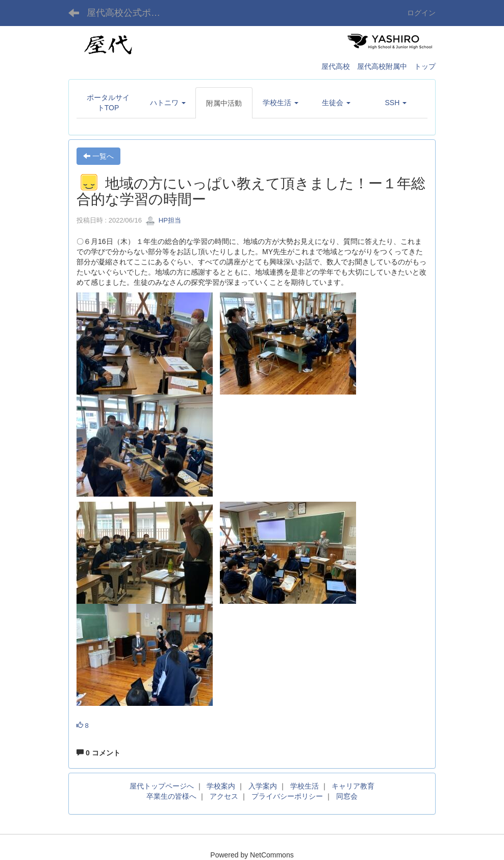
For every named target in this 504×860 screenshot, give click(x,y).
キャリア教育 (353, 786)
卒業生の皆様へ (171, 796)
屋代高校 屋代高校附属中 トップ (379, 66)
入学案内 (263, 786)
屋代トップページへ (162, 786)
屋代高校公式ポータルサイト (130, 13)
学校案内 (221, 786)
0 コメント (98, 753)
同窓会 (347, 796)
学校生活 (305, 786)
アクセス (224, 796)
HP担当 (163, 220)
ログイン (421, 13)
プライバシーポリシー (287, 796)
